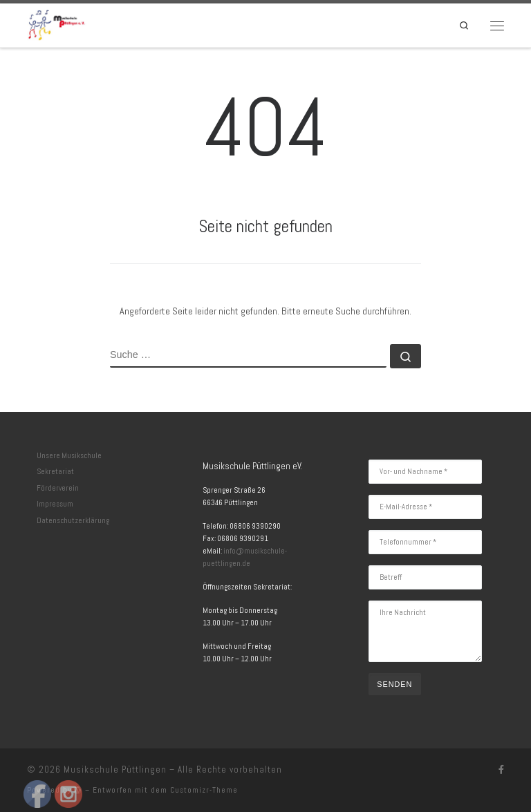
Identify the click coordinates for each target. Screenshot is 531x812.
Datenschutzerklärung (73, 520)
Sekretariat (55, 471)
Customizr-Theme (204, 790)
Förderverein (58, 488)
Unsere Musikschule (69, 455)
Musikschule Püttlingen (115, 769)
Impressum (55, 504)
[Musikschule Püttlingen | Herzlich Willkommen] (57, 24)
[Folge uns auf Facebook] (501, 770)
